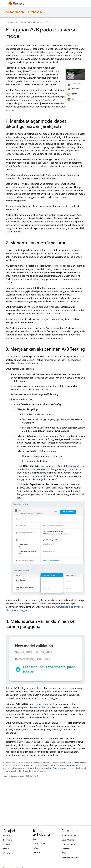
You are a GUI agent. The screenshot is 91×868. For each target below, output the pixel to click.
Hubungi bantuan (69, 835)
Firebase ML (36, 12)
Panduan (7, 835)
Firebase (9, 22)
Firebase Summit (40, 843)
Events (29, 374)
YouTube (36, 852)
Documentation (14, 12)
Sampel (7, 844)
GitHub (6, 853)
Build (49, 22)
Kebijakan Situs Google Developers (54, 768)
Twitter (35, 848)
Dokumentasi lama (70, 858)
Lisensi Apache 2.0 (67, 765)
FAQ (64, 853)
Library (6, 849)
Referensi (8, 840)
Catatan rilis (67, 849)
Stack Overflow (69, 840)
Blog (34, 839)
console (42, 704)
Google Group (68, 844)
